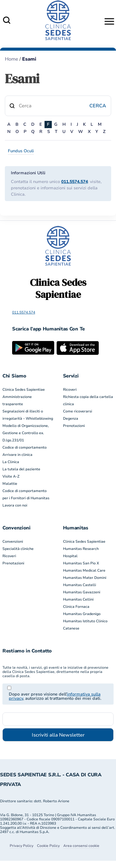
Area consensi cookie (81, 846)
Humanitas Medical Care (84, 570)
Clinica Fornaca (76, 607)
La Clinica (11, 462)
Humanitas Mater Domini (85, 578)
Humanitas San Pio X (81, 563)
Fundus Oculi (21, 151)
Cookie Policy (48, 846)
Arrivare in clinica (17, 455)
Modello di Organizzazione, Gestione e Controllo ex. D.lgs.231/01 (26, 433)
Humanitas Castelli (80, 585)
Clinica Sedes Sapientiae (24, 390)
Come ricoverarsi (78, 411)
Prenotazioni (74, 426)
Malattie (10, 484)
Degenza (71, 418)
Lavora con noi (15, 505)
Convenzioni (13, 541)
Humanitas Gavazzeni (82, 592)
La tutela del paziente (21, 469)
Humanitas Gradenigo (82, 614)
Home (12, 59)
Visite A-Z (11, 476)
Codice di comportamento (25, 447)
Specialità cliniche (18, 549)
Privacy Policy (22, 846)
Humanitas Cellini (78, 599)
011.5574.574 (75, 182)
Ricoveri (70, 390)
